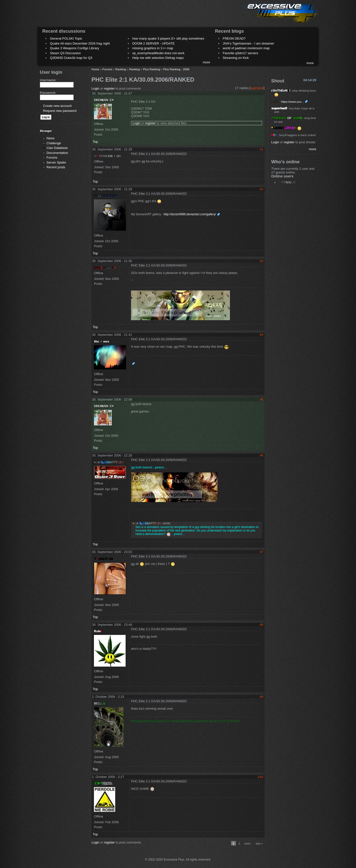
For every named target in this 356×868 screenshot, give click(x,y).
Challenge (54, 143)
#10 (261, 777)
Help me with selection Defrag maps (158, 58)
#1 (262, 149)
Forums (52, 157)
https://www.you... (292, 102)
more (206, 62)
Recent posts (56, 167)
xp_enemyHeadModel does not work (158, 53)
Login (95, 88)
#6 (262, 455)
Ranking (121, 69)
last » (259, 843)
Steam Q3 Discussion (65, 53)
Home (95, 69)
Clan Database (57, 148)
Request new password (60, 111)
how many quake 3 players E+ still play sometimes (168, 38)
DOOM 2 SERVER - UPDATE (153, 43)
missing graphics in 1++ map (153, 48)
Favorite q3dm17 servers (241, 53)
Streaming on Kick (236, 58)
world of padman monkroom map (246, 48)
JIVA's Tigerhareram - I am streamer (248, 43)
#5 (262, 399)
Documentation (57, 153)
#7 (262, 552)
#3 (262, 261)
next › (248, 843)
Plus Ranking (152, 69)
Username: (49, 80)
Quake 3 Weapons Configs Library (74, 48)
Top (95, 142)
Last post (257, 88)
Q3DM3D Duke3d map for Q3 (71, 58)
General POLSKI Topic (66, 38)
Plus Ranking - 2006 (176, 69)
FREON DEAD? (234, 38)
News (51, 138)
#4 (262, 335)
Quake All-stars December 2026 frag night (80, 43)
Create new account (57, 106)
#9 (262, 697)
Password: (49, 93)
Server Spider (56, 162)
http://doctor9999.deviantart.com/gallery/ (190, 214)
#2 (262, 189)
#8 (262, 625)
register (109, 88)
